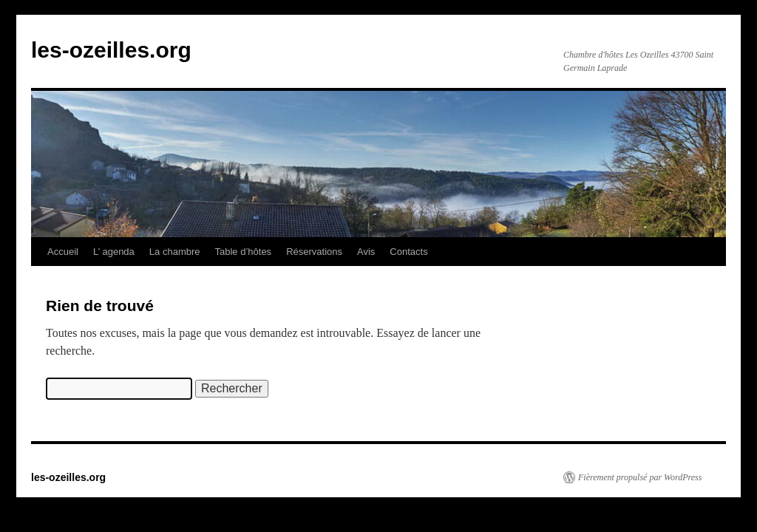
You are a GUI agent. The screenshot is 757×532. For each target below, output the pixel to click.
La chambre (175, 252)
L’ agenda (114, 252)
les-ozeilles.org (111, 50)
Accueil (63, 252)
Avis (366, 252)
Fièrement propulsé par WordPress (640, 477)
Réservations (314, 252)
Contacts (408, 252)
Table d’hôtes (244, 252)
